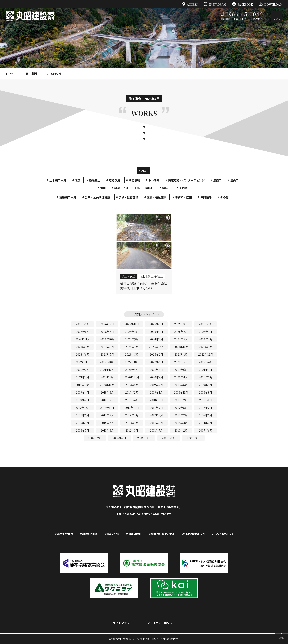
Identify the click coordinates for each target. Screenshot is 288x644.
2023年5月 (107, 354)
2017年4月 (132, 415)
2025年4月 (132, 332)
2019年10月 (107, 385)
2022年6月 (156, 362)
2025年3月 (156, 332)
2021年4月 (206, 370)
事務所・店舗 (183, 197)
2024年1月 (132, 347)
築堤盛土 (95, 180)
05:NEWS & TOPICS (162, 533)
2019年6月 (181, 385)
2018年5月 (107, 400)
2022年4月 (206, 362)
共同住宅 (206, 197)
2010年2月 (181, 430)
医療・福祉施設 (157, 197)
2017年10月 (132, 408)
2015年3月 (132, 423)
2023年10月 (181, 347)
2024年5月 (181, 339)
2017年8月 (181, 408)
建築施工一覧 (68, 197)
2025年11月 (132, 324)
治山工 (234, 180)
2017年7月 (206, 408)
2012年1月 (132, 430)
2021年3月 (83, 377)
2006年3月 (144, 438)
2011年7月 (156, 430)
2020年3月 (206, 377)
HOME (11, 74)
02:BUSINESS (89, 533)
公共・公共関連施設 (97, 197)
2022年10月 (107, 362)
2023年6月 (83, 354)
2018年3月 (156, 400)
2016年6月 (206, 415)
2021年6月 (181, 370)
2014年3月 (181, 423)
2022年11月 (83, 362)
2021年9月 (132, 370)
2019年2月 (132, 392)
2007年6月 (206, 430)
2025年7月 (206, 324)
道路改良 (114, 180)
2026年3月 (83, 324)
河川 (103, 188)
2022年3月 (83, 370)
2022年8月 (132, 362)
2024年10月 (107, 339)
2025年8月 (181, 324)
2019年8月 (132, 385)
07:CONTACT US (222, 533)
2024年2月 (107, 347)
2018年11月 (181, 392)
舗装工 (166, 188)
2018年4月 (132, 400)
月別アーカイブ (144, 314)
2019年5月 (206, 385)
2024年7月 (156, 339)
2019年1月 (156, 392)
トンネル (154, 180)
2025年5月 (107, 332)
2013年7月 (83, 430)
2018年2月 (181, 400)
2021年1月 (107, 377)
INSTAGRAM (215, 4)
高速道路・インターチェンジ (186, 180)
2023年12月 (156, 347)
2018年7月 (83, 400)
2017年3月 (156, 415)
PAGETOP (281, 639)
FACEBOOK (243, 4)
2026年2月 (107, 324)
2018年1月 (206, 400)
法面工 (217, 180)
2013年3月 (107, 430)
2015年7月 (107, 423)
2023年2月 (156, 354)
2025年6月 (83, 332)
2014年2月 (206, 423)
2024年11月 (83, 339)
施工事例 (31, 74)
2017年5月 (107, 415)
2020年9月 (156, 377)
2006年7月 (119, 438)
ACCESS (190, 4)
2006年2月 (169, 438)
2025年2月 (181, 332)
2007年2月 (95, 438)
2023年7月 (54, 74)
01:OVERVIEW (64, 533)
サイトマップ (121, 623)
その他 (183, 188)
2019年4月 (83, 392)
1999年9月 (193, 438)
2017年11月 (107, 408)
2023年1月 (181, 354)
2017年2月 (181, 415)
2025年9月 (156, 324)
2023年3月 (132, 354)
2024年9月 (132, 339)
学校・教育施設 (128, 197)
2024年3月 (83, 347)
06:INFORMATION (193, 533)
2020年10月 (132, 377)
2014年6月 (156, 423)
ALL (144, 171)
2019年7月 (156, 385)
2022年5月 (181, 362)
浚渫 (78, 180)
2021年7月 (156, 370)
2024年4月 (206, 339)
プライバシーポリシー (161, 623)
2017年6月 (83, 415)
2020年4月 (181, 377)
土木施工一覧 (58, 180)
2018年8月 (206, 392)
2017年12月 (83, 408)
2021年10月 (107, 370)
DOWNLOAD (270, 4)
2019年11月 (83, 385)
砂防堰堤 (134, 180)
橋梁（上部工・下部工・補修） (134, 188)
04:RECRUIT (134, 533)
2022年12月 (206, 354)
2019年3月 (107, 392)
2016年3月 (83, 423)
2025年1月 (206, 332)
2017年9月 (156, 408)
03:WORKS (112, 533)
